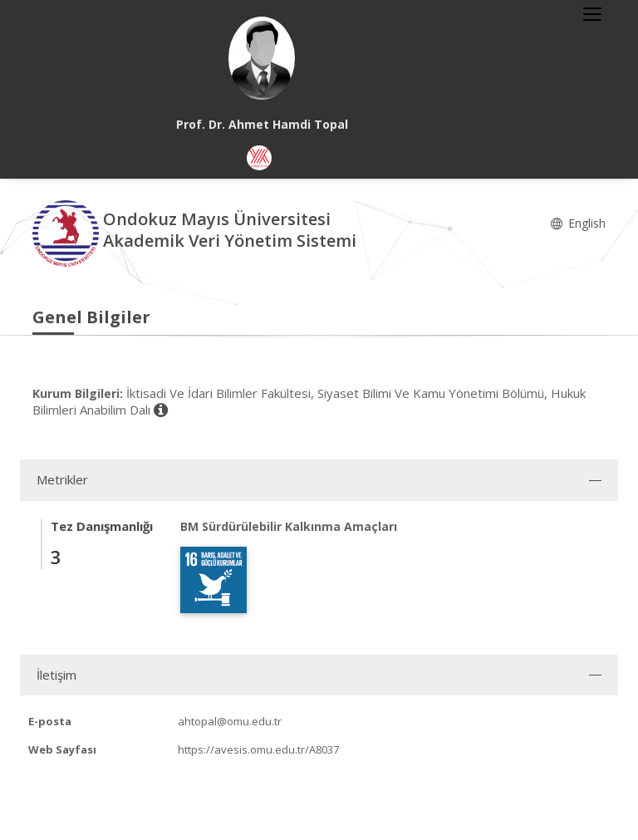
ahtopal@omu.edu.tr (230, 721)
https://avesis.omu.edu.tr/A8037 (258, 749)
